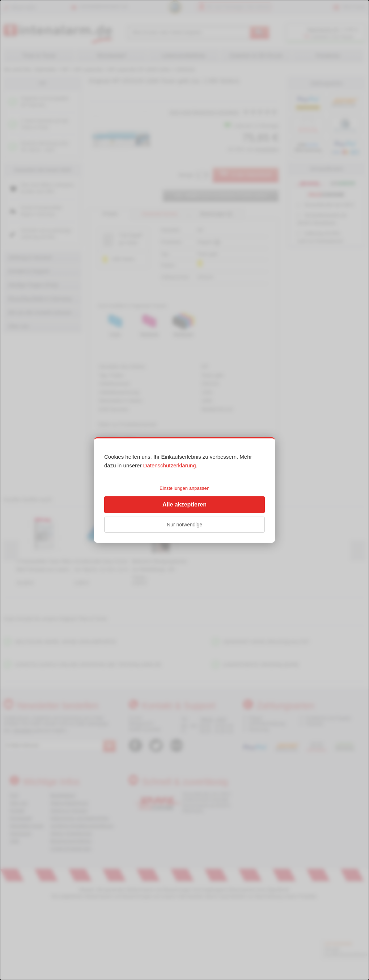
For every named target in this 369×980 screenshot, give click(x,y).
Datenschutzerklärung (170, 465)
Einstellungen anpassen (184, 488)
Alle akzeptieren (184, 504)
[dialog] (184, 490)
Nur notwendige (184, 525)
